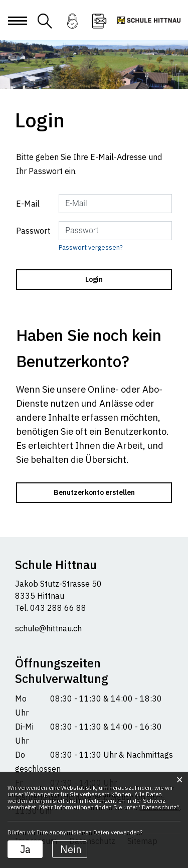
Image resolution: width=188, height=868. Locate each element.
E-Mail (28, 204)
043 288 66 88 (57, 608)
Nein (71, 849)
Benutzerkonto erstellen (94, 492)
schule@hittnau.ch (48, 628)
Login (72, 27)
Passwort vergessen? (91, 247)
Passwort (33, 231)
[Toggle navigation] (17, 29)
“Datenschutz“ (159, 807)
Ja (25, 849)
